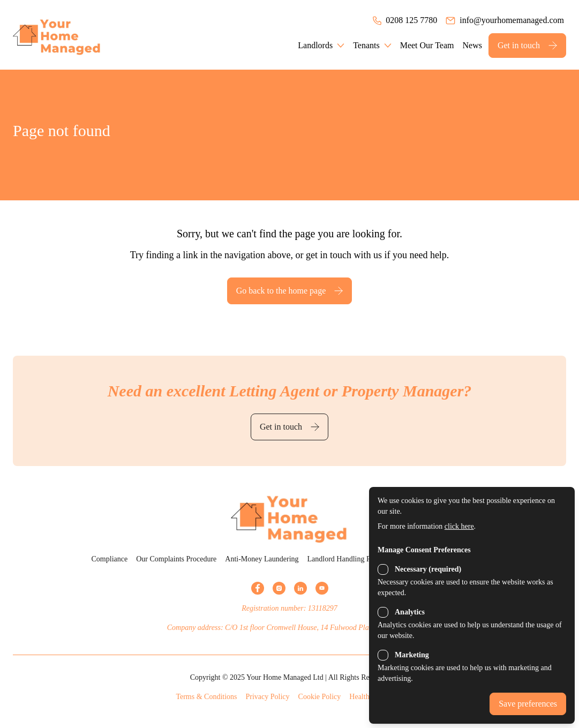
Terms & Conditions (206, 697)
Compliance (110, 559)
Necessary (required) (428, 569)
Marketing (412, 655)
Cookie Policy (320, 697)
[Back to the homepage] (72, 35)
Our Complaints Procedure (176, 559)
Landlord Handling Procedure (352, 559)
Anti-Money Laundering (262, 559)
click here (459, 526)
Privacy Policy (268, 697)
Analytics (410, 612)
